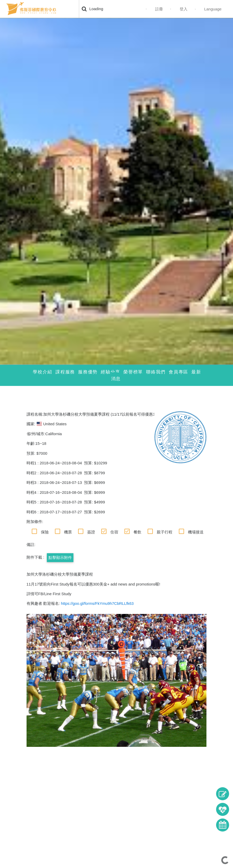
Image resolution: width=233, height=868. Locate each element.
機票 (68, 532)
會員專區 (178, 372)
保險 (45, 532)
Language (213, 9)
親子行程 (165, 532)
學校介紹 (43, 372)
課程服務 (65, 372)
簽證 (91, 532)
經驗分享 (111, 372)
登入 (184, 9)
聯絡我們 (156, 372)
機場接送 (196, 532)
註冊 (159, 9)
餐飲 (137, 532)
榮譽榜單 (133, 372)
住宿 (114, 532)
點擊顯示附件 (60, 558)
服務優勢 (88, 372)
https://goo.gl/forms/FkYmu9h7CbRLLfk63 (97, 603)
